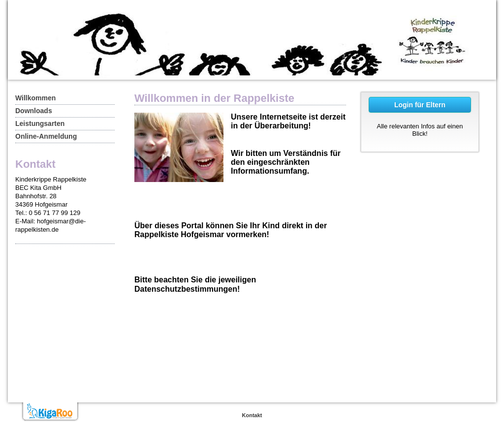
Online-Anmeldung (46, 136)
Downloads (34, 111)
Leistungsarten (40, 123)
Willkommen (35, 98)
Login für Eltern (420, 105)
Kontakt (252, 415)
